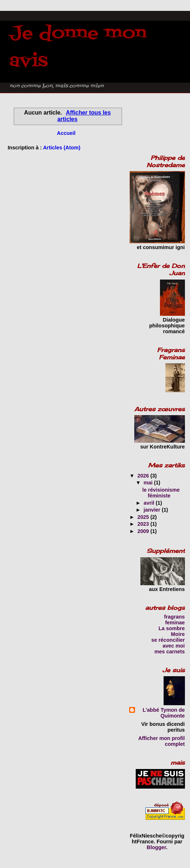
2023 (144, 524)
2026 (144, 476)
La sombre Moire (172, 631)
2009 (144, 531)
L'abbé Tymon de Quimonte (164, 713)
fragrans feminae (174, 620)
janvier (153, 510)
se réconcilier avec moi (168, 643)
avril (150, 503)
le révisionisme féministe (161, 493)
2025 (144, 517)
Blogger (156, 847)
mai (149, 483)
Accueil (66, 133)
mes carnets (170, 652)
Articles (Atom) (62, 148)
